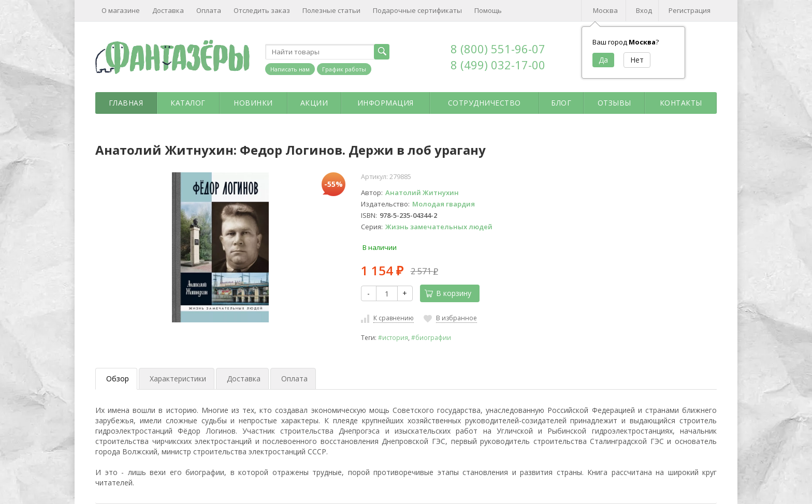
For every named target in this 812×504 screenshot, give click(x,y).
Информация (386, 103)
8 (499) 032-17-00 (498, 65)
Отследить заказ (262, 10)
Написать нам (290, 69)
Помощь (488, 10)
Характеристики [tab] (178, 379)
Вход (644, 10)
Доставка (168, 10)
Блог (561, 103)
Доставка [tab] (244, 379)
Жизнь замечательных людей (439, 227)
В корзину (448, 293)
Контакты (681, 103)
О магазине (121, 10)
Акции (314, 103)
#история (393, 337)
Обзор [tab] (118, 379)
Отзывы (614, 103)
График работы (344, 69)
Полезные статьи (331, 10)
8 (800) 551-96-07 (498, 49)
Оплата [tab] (294, 379)
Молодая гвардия (444, 204)
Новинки (253, 103)
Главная (126, 103)
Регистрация (690, 10)
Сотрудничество (484, 103)
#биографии (431, 337)
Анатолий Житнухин (422, 192)
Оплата (209, 10)
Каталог (188, 103)
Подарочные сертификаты (417, 10)
